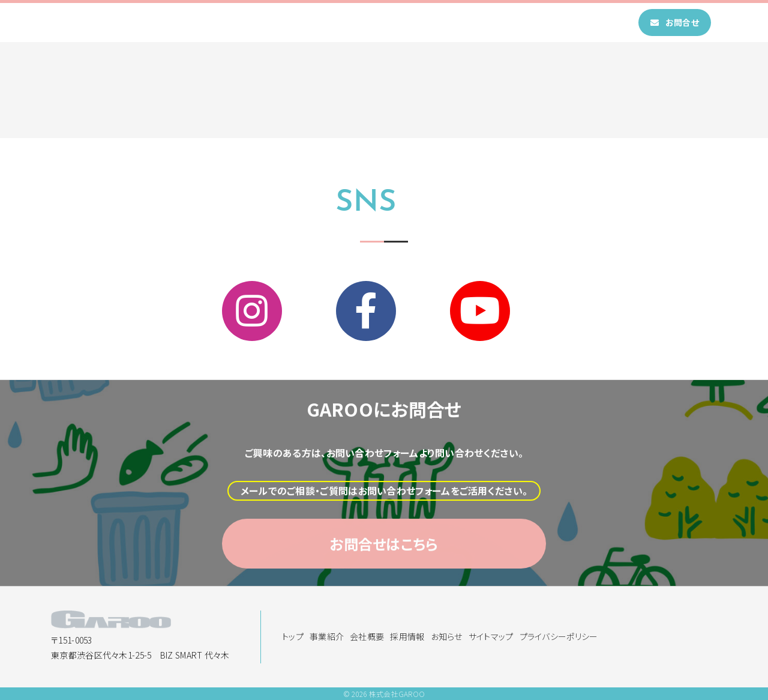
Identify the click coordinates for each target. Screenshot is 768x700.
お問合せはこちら (384, 574)
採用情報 (443, 22)
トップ (274, 22)
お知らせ (500, 22)
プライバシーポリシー (559, 636)
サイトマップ (491, 636)
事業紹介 (327, 22)
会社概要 (385, 22)
